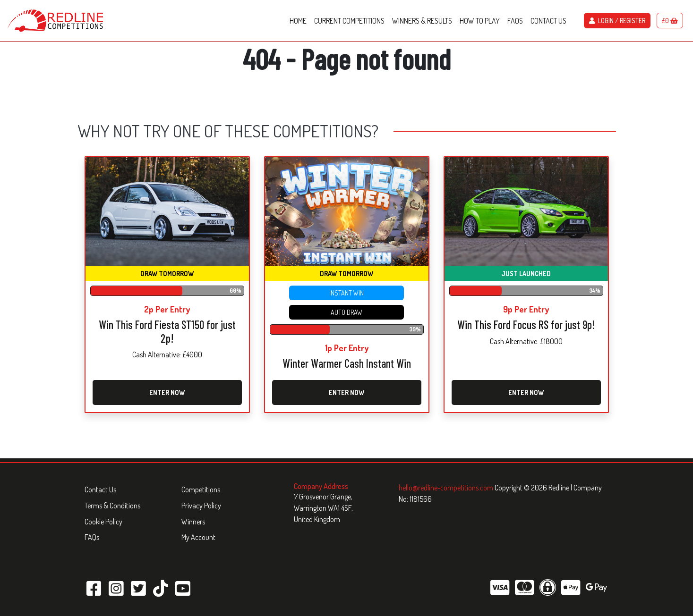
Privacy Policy (201, 506)
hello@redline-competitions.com (447, 488)
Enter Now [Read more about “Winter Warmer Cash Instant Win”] (346, 392)
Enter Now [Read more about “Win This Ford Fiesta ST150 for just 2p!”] (167, 392)
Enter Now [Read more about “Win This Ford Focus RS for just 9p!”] (526, 392)
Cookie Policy (103, 522)
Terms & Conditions (112, 506)
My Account (198, 537)
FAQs (92, 537)
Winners (193, 522)
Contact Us (100, 489)
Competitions (201, 489)
